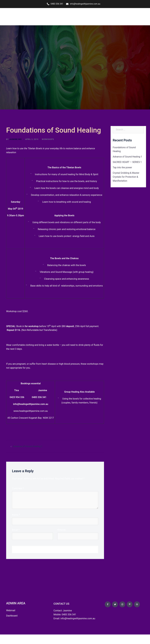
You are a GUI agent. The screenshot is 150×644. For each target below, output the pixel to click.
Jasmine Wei (16, 139)
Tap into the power (122, 167)
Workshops (48, 139)
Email (16, 529)
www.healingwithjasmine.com (29, 411)
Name (16, 515)
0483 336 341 (57, 4)
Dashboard (12, 616)
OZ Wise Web (28, 639)
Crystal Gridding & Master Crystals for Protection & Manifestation (126, 177)
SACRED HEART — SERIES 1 (127, 162)
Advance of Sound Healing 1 (28, 446)
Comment (18, 488)
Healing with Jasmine (19, 17)
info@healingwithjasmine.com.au (85, 4)
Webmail (11, 610)
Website (61, 529)
